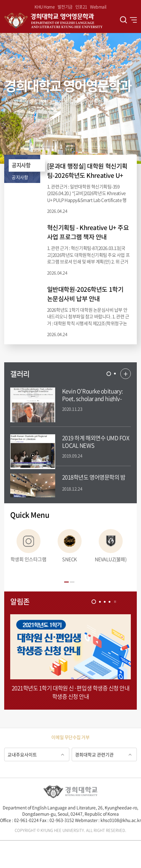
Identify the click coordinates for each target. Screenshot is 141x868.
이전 (47, 146)
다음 (94, 146)
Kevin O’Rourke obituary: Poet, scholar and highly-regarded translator (93, 399)
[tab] (109, 374)
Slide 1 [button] (109, 374)
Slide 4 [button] (109, 602)
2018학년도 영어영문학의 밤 (94, 477)
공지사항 (21, 165)
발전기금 (65, 7)
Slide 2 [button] (115, 374)
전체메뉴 (133, 20)
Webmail (98, 7)
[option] (70, 98)
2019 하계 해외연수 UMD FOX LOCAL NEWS (96, 442)
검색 (123, 20)
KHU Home (45, 7)
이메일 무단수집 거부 (70, 737)
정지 (81, 146)
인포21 (81, 7)
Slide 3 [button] (105, 602)
